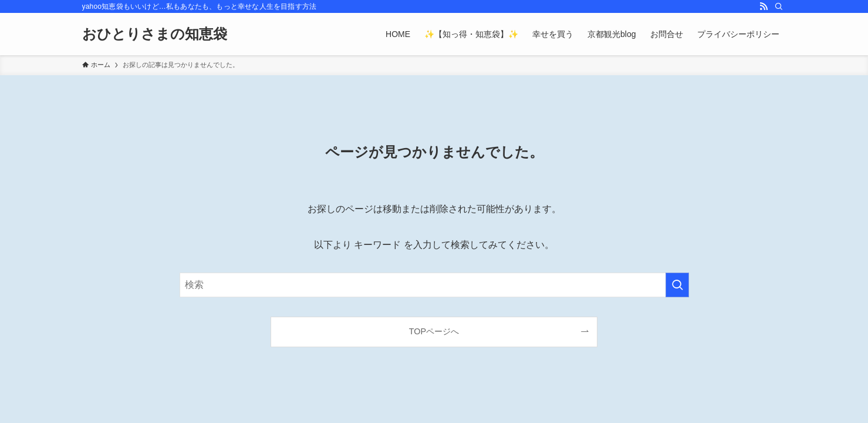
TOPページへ (434, 331)
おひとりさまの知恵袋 (155, 34)
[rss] (764, 6)
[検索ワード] (434, 285)
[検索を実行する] (677, 285)
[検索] (779, 6)
